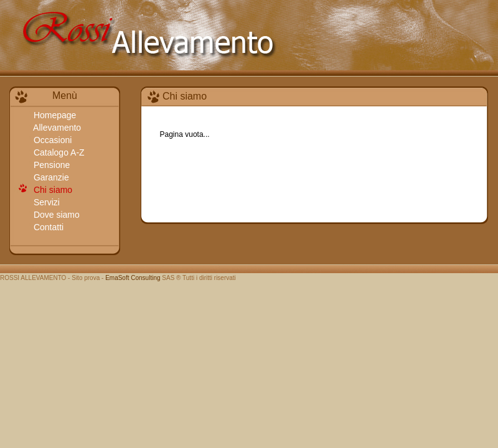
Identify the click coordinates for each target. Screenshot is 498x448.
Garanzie (50, 177)
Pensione (50, 165)
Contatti (47, 227)
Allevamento (56, 128)
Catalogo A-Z (58, 152)
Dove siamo (55, 215)
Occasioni (51, 140)
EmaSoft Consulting (133, 278)
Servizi (45, 202)
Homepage (54, 115)
